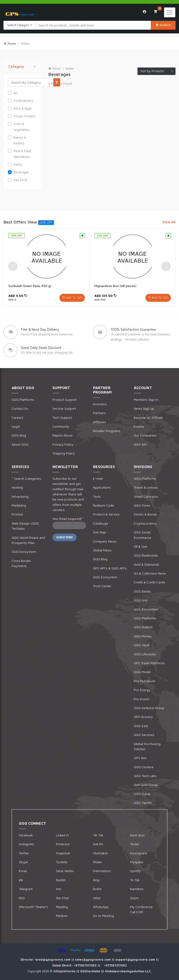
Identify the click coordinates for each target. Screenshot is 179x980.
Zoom (134, 898)
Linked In (62, 835)
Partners (99, 413)
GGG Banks (142, 591)
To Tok (135, 880)
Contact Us (20, 408)
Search (163, 25)
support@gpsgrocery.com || (137, 959)
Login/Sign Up (145, 12)
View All (169, 222)
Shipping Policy (64, 453)
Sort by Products (155, 71)
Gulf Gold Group (146, 785)
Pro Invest (141, 699)
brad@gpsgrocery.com (53, 959)
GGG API (140, 444)
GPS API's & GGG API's (110, 568)
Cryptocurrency (145, 523)
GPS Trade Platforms (149, 663)
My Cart (158, 10)
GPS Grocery (143, 717)
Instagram (26, 844)
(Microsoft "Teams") (33, 907)
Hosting (17, 487)
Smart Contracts (146, 496)
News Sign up (144, 408)
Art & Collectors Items (150, 573)
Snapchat (63, 853)
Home (54, 68)
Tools (97, 496)
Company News (105, 541)
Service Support (64, 408)
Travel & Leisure (146, 487)
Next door (137, 835)
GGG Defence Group (149, 708)
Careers (17, 417)
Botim (97, 889)
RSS (22, 898)
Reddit (61, 880)
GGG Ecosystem (24, 552)
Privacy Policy (63, 444)
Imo (59, 889)
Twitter (24, 853)
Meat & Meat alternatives (22, 154)
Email (23, 871)
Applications (102, 487)
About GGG (20, 444)
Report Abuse (63, 435)
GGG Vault (141, 645)
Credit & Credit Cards (149, 582)
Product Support (65, 399)
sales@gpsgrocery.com (93, 959)
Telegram (26, 889)
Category (22, 67)
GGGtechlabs (91, 971)
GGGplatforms (65, 971)
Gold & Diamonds (146, 564)
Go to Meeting (103, 916)
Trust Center (102, 586)
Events (139, 426)
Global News (102, 550)
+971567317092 (86, 965)
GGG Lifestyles (145, 654)
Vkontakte (100, 853)
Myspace (137, 862)
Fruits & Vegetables (21, 127)
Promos (17, 514)
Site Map (99, 532)
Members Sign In (146, 399)
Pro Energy (142, 690)
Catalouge (101, 523)
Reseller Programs (107, 431)
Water (25, 43)
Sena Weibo (65, 871)
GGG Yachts (143, 803)
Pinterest (63, 844)
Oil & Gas (141, 546)
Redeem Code (103, 505)
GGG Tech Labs (145, 776)
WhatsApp (101, 907)
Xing (96, 880)
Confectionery (23, 101)
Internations (102, 871)
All (15, 93)
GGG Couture (144, 767)
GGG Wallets (143, 627)
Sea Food (20, 180)
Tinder (135, 844)
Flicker (98, 862)
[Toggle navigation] (170, 12)
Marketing (19, 505)
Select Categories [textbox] (20, 25)
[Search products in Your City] (93, 25)
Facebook (26, 835)
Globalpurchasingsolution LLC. (128, 971)
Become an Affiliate (148, 417)
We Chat (62, 898)
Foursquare (138, 853)
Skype (23, 862)
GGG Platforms (23, 399)
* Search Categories (26, 478)
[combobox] (20, 25)
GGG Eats (141, 726)
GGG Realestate (146, 555)
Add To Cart (74, 297)
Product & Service (106, 514)
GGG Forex (142, 505)
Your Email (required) (68, 519)
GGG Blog (19, 435)
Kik (21, 880)
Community (61, 426)
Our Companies (145, 435)
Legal (16, 426)
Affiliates (100, 422)
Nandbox (137, 889)
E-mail (98, 478)
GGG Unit (141, 600)
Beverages (21, 172)
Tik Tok (98, 835)
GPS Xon (140, 758)
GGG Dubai (142, 794)
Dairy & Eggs (23, 108)
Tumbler (62, 862)
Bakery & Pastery (20, 140)
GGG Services (144, 735)
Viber (97, 898)
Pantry (18, 164)
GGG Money (143, 636)
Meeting (62, 907)
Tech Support (62, 417)
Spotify (135, 871)
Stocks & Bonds (145, 514)
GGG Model (142, 672)
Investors (100, 404)
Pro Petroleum (145, 681)
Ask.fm (98, 844)
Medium (62, 916)
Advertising (20, 496)
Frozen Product (24, 116)
